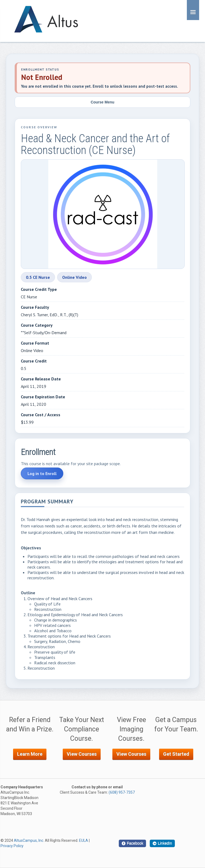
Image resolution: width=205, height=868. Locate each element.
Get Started (176, 754)
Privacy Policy (12, 846)
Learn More (30, 754)
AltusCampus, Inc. (29, 840)
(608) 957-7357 (122, 792)
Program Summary (47, 502)
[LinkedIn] (162, 843)
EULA (84, 840)
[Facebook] (132, 843)
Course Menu (103, 102)
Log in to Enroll (42, 473)
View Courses (82, 754)
